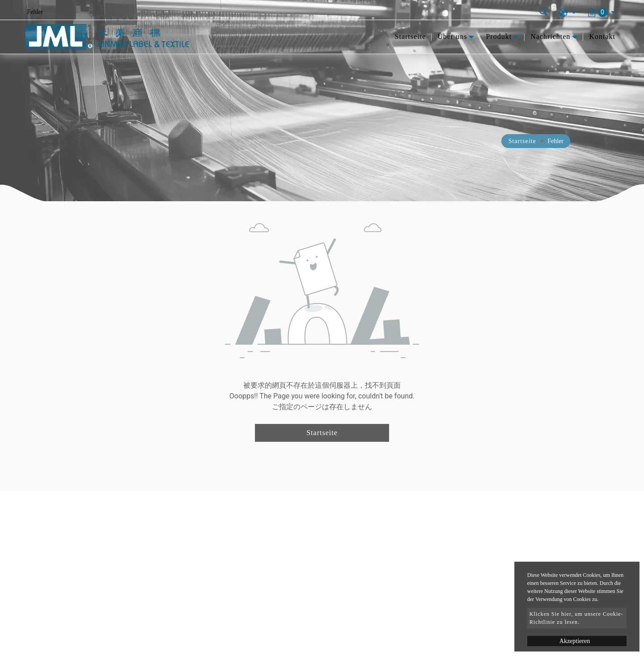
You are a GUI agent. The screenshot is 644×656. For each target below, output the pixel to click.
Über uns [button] (452, 36)
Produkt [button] (499, 36)
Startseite (411, 36)
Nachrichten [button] (550, 36)
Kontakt (602, 36)
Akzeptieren (575, 641)
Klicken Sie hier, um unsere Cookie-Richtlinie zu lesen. (576, 618)
